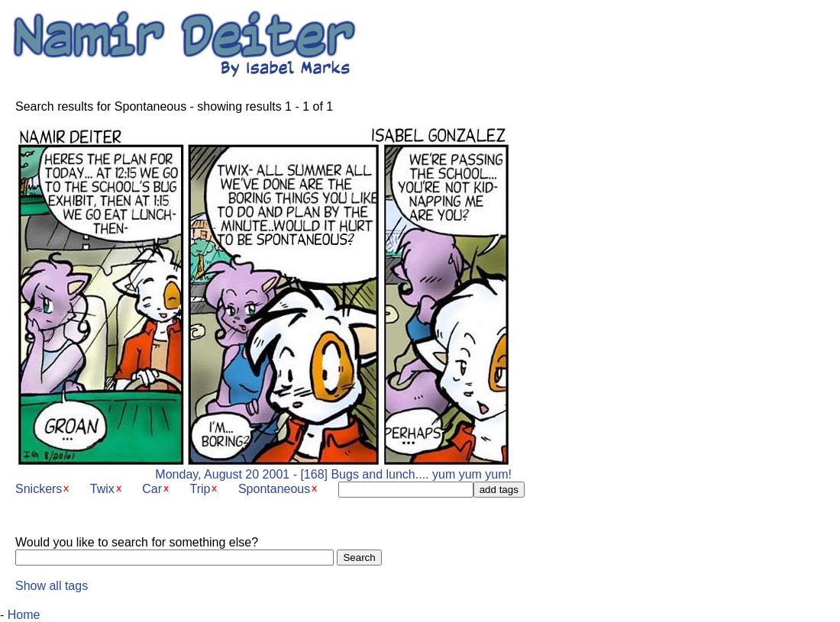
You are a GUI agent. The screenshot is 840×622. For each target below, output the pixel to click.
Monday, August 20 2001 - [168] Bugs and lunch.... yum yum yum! (263, 469)
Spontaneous (274, 489)
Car (152, 489)
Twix (102, 489)
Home (24, 615)
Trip (200, 489)
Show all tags (52, 586)
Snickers (39, 489)
